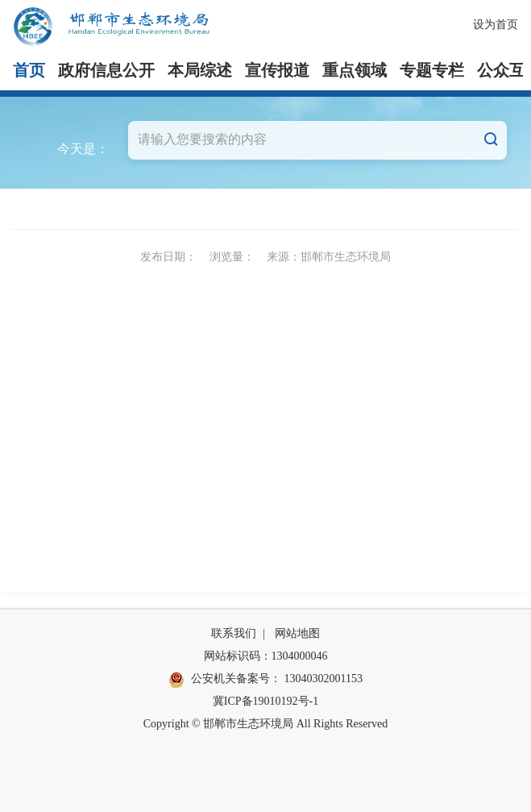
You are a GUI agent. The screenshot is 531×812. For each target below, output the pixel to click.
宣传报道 (277, 70)
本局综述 (200, 70)
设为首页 (496, 25)
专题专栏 (432, 70)
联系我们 (234, 633)
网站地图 (297, 633)
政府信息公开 (106, 70)
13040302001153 (324, 679)
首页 (29, 70)
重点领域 (355, 70)
